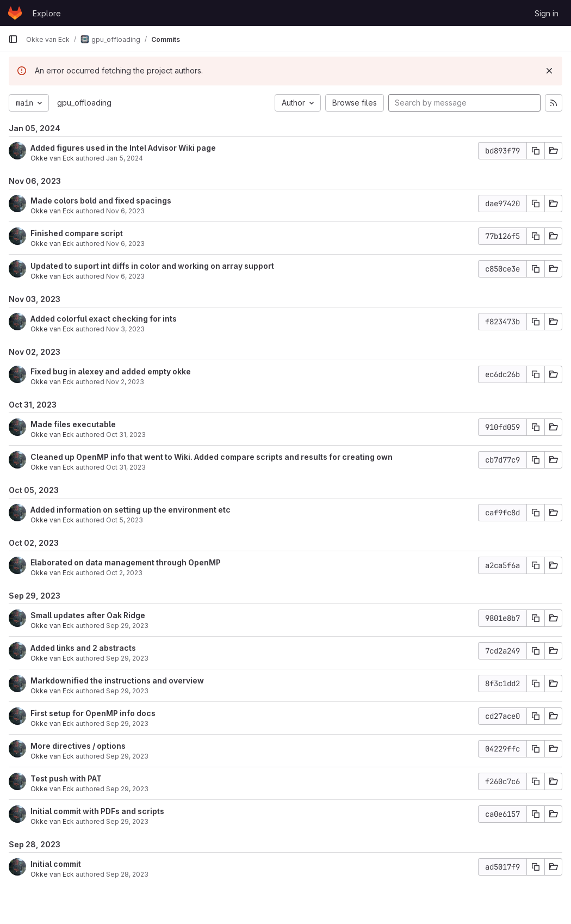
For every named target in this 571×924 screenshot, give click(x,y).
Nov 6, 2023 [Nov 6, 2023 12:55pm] (125, 211)
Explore (47, 13)
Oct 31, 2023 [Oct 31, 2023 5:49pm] (126, 467)
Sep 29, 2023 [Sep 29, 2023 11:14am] (127, 756)
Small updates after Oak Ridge (88, 615)
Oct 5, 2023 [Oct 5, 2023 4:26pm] (125, 520)
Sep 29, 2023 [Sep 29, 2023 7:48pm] (127, 626)
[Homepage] (15, 13)
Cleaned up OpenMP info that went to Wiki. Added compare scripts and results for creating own (212, 457)
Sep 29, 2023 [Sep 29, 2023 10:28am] (127, 789)
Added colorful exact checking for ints (104, 319)
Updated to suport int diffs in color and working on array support (152, 266)
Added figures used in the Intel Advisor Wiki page (123, 148)
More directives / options (78, 746)
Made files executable (73, 424)
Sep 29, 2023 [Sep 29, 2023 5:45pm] (127, 658)
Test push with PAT (66, 778)
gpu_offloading (84, 103)
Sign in (547, 13)
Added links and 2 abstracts (83, 648)
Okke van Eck (52, 158)
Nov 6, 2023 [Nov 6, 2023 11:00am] (125, 276)
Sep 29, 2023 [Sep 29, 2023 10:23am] (127, 821)
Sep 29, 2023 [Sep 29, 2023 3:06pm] (127, 691)
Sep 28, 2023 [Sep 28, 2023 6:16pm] (127, 874)
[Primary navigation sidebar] (13, 39)
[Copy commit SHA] (536, 151)
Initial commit (56, 864)
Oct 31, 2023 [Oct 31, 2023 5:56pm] (126, 435)
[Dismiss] (549, 71)
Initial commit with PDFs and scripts (97, 811)
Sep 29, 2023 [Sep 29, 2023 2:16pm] (127, 723)
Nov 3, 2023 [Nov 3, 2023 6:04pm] (125, 329)
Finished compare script (77, 233)
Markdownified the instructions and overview (117, 680)
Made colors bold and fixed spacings (101, 201)
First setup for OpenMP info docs (93, 713)
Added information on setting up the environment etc (131, 510)
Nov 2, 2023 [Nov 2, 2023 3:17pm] (125, 382)
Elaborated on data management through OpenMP (126, 562)
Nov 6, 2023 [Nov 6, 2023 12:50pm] (125, 244)
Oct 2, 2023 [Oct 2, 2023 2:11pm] (124, 573)
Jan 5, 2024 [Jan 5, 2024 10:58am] (125, 158)
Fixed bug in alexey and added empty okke (111, 371)
